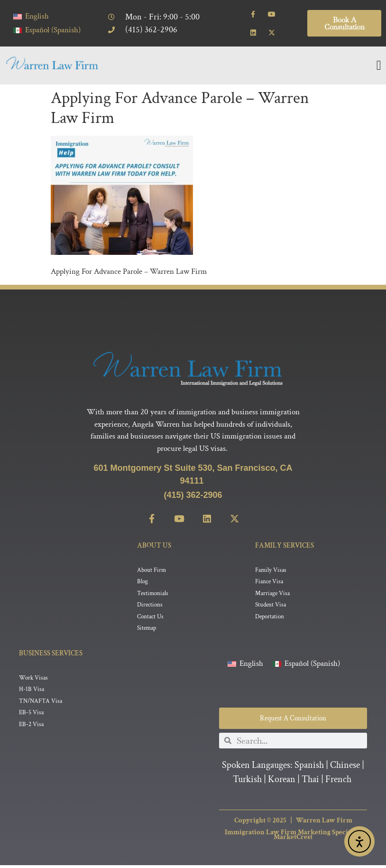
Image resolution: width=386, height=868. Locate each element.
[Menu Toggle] (379, 65)
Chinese (345, 768)
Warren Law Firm (324, 823)
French (338, 782)
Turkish (247, 782)
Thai (310, 782)
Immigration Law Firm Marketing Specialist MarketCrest (293, 837)
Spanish (309, 768)
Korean (282, 782)
